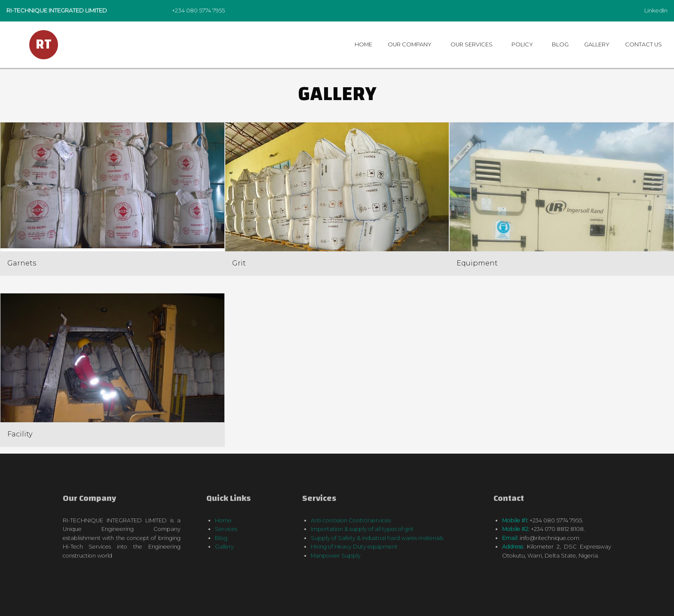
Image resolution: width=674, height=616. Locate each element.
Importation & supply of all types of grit (362, 529)
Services (226, 529)
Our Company (410, 44)
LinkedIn (656, 10)
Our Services (472, 44)
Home (363, 44)
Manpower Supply (336, 556)
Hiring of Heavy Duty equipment (354, 547)
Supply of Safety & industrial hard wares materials (377, 538)
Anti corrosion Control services (351, 520)
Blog (560, 44)
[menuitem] (364, 45)
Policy (522, 44)
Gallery (597, 44)
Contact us (643, 44)
